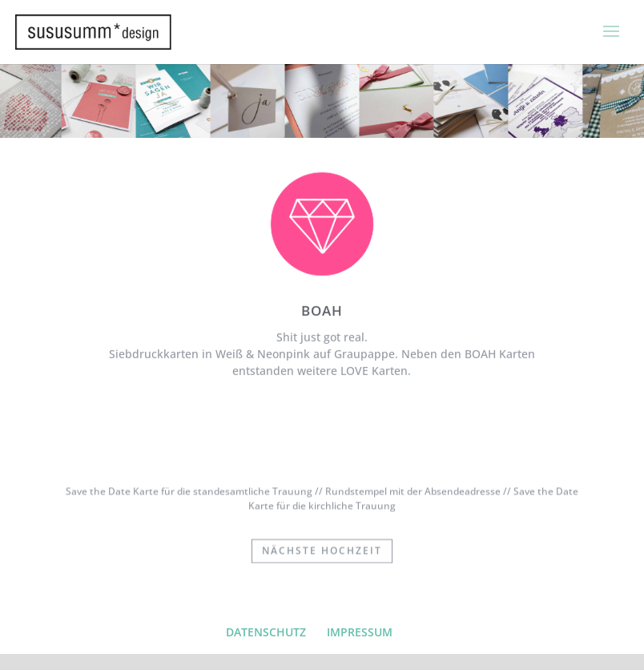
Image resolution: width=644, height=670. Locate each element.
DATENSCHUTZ (266, 632)
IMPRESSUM (360, 632)
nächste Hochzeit (322, 550)
